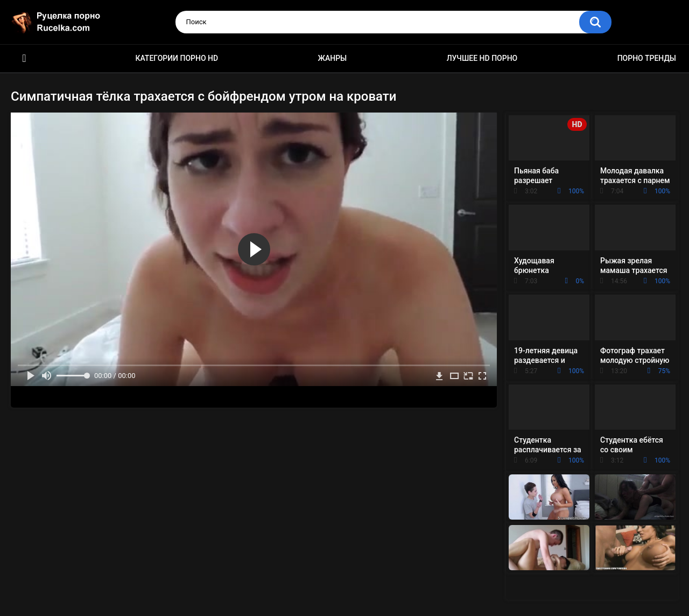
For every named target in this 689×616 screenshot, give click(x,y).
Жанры (333, 58)
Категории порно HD (177, 58)
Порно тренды (647, 58)
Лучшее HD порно (482, 58)
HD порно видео (24, 58)
